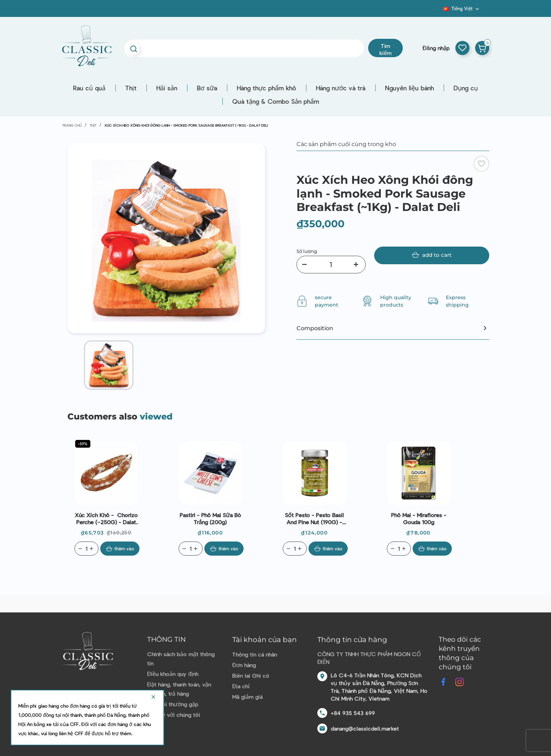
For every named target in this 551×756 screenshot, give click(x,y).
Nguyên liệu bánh (409, 88)
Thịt (131, 88)
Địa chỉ (241, 686)
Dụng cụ (466, 88)
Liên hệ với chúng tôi (174, 715)
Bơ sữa (207, 88)
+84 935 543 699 (353, 713)
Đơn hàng (244, 665)
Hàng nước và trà (341, 88)
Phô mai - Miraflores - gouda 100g (419, 518)
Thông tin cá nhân (255, 654)
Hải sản (167, 88)
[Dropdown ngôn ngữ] (462, 8)
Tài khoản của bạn (265, 640)
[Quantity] (86, 549)
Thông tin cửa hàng (352, 640)
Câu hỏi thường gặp (173, 704)
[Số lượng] (331, 265)
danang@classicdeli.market (365, 728)
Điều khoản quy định (173, 674)
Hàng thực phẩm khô (266, 88)
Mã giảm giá (247, 697)
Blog (439, 11)
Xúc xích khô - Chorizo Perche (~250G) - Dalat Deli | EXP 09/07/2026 (106, 519)
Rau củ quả (89, 88)
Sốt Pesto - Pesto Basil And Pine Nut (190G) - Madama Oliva (314, 519)
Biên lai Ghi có (251, 675)
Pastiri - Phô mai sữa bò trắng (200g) (210, 518)
